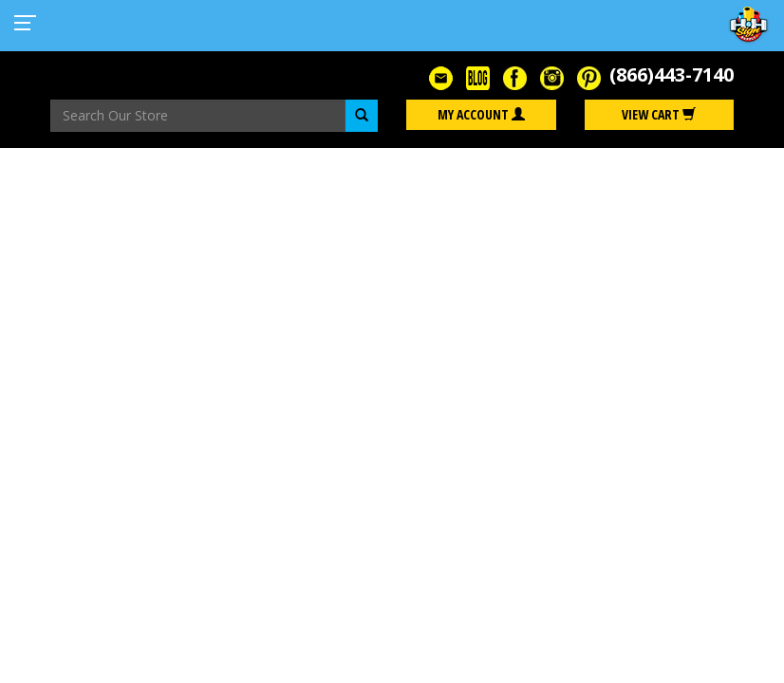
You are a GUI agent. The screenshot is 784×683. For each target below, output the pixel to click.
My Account (481, 114)
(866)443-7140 (672, 74)
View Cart (659, 114)
